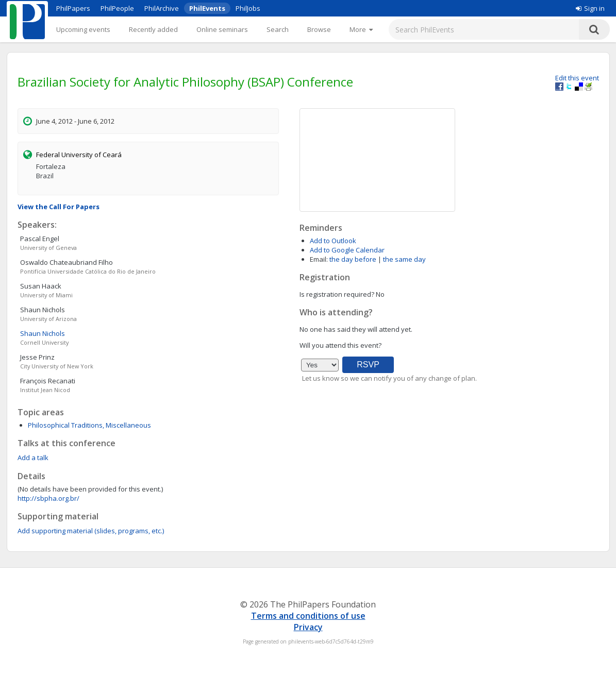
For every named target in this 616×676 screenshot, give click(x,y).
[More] (361, 29)
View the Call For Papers (59, 207)
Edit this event (577, 78)
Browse (319, 29)
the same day (404, 259)
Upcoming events (83, 29)
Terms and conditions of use (308, 616)
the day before (353, 259)
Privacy (308, 627)
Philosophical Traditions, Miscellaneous (89, 425)
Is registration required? (337, 294)
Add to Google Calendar (347, 250)
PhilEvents (207, 8)
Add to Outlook (333, 241)
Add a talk (33, 458)
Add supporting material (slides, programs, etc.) (91, 531)
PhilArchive (162, 8)
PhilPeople (117, 8)
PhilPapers (73, 8)
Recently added (153, 29)
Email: (319, 259)
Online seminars (222, 29)
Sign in (590, 8)
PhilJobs (248, 8)
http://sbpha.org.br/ (48, 498)
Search (278, 29)
